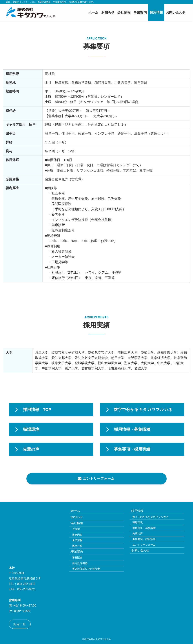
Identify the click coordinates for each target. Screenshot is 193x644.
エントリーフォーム (148, 560)
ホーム (78, 512)
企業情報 (81, 554)
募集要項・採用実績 (148, 552)
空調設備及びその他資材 (90, 594)
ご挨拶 (80, 538)
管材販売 (81, 578)
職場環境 (141, 528)
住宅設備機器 (83, 586)
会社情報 (79, 530)
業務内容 (81, 546)
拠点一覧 (81, 561)
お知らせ (79, 521)
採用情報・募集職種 (148, 536)
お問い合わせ (143, 568)
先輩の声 (141, 544)
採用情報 (140, 512)
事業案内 (79, 570)
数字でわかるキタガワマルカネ (154, 520)
